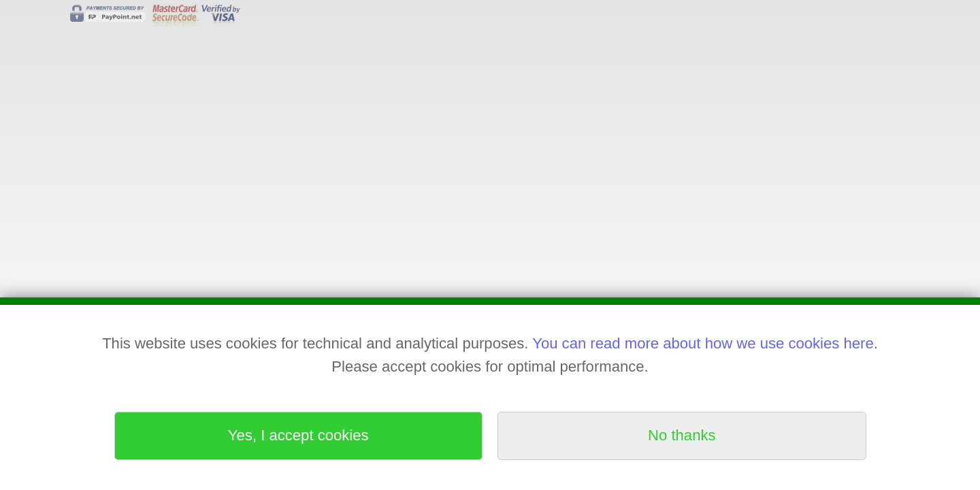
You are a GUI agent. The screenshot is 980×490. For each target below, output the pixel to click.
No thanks (682, 435)
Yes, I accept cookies (298, 435)
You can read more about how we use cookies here (703, 343)
